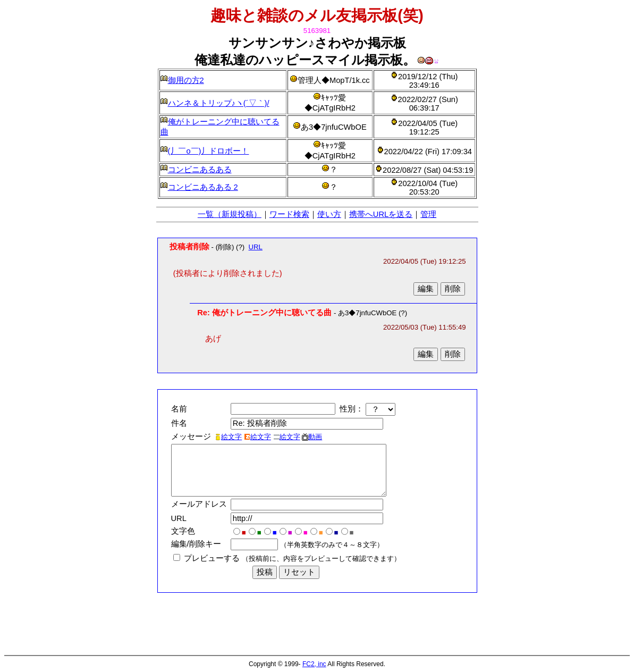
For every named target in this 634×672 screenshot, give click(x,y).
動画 (312, 437)
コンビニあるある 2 (203, 187)
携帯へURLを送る (381, 214)
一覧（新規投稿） (230, 214)
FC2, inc (314, 664)
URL (256, 247)
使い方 (329, 214)
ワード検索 (289, 214)
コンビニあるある (200, 170)
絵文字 (228, 437)
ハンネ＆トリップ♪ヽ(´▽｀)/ (219, 103)
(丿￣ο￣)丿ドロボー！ (209, 151)
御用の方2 (186, 80)
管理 (428, 214)
